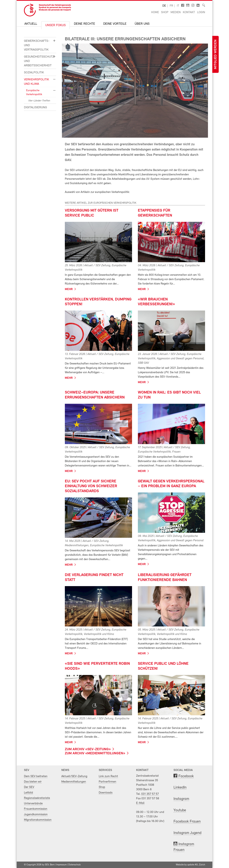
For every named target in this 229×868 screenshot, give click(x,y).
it (178, 6)
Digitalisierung (35, 107)
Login (201, 12)
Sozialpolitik (34, 73)
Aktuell (31, 24)
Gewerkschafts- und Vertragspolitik (37, 45)
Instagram (181, 799)
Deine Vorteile (115, 24)
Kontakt (189, 12)
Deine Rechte (84, 24)
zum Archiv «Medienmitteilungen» (95, 753)
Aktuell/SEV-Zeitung (74, 776)
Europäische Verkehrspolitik (34, 92)
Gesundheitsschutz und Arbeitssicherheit (38, 61)
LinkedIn (180, 788)
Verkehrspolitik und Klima (37, 82)
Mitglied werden (215, 54)
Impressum (61, 865)
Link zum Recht (108, 776)
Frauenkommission (36, 809)
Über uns (142, 24)
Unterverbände (33, 803)
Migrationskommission (38, 820)
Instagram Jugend (187, 833)
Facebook (186, 776)
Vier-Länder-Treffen (39, 101)
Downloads (106, 793)
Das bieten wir (33, 782)
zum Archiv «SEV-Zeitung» (88, 749)
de (164, 6)
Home (155, 12)
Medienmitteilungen (74, 782)
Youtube (180, 810)
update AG (192, 865)
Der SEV (29, 787)
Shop (165, 12)
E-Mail (140, 803)
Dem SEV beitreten (36, 776)
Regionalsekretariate (37, 798)
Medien (176, 12)
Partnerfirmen (107, 782)
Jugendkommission (36, 814)
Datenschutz (74, 865)
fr (171, 6)
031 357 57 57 (150, 794)
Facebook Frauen (187, 822)
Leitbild (28, 793)
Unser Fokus (55, 25)
